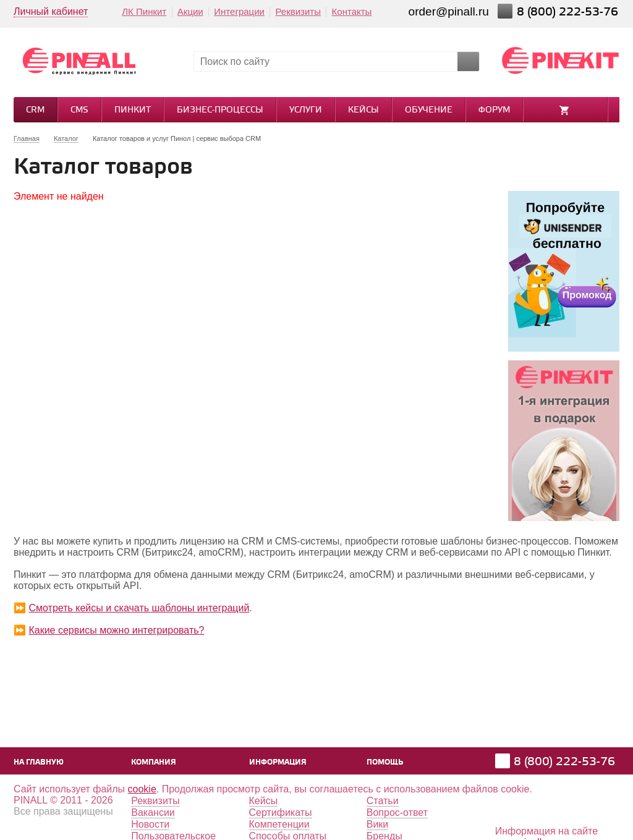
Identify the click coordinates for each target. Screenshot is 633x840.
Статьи (383, 801)
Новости (150, 824)
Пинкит (133, 110)
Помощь (385, 762)
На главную (39, 762)
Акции (190, 11)
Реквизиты (298, 11)
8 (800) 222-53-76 (569, 12)
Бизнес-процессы (220, 110)
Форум (494, 110)
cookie (142, 789)
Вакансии (153, 812)
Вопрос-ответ (397, 812)
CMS (79, 110)
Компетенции (279, 824)
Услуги (306, 110)
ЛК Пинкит (144, 11)
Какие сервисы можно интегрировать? (116, 630)
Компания (154, 762)
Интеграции (239, 11)
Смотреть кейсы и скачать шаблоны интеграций (139, 608)
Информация (278, 762)
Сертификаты (281, 812)
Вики (378, 824)
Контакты (352, 11)
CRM (35, 110)
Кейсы (363, 110)
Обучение (429, 110)
